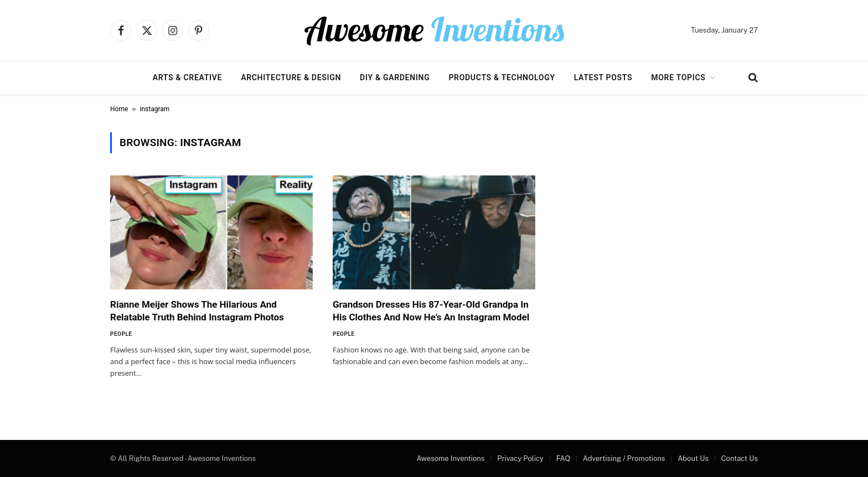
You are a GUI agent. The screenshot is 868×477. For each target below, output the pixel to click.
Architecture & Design (291, 77)
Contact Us (740, 458)
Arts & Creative (187, 77)
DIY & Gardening (395, 77)
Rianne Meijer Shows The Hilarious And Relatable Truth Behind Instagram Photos (197, 311)
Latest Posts (603, 77)
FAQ (563, 458)
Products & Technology (502, 77)
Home (119, 109)
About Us (693, 458)
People (121, 334)
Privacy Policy (520, 458)
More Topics (678, 77)
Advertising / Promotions (624, 458)
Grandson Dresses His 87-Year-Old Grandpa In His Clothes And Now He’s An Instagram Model (431, 311)
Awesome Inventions (450, 458)
